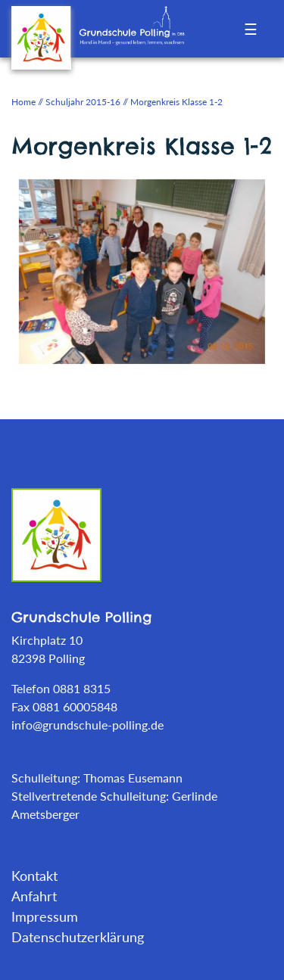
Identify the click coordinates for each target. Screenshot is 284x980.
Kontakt (34, 876)
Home (23, 102)
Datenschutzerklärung (78, 937)
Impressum (45, 916)
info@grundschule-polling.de (87, 725)
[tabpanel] (142, 270)
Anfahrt (34, 896)
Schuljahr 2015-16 (83, 102)
